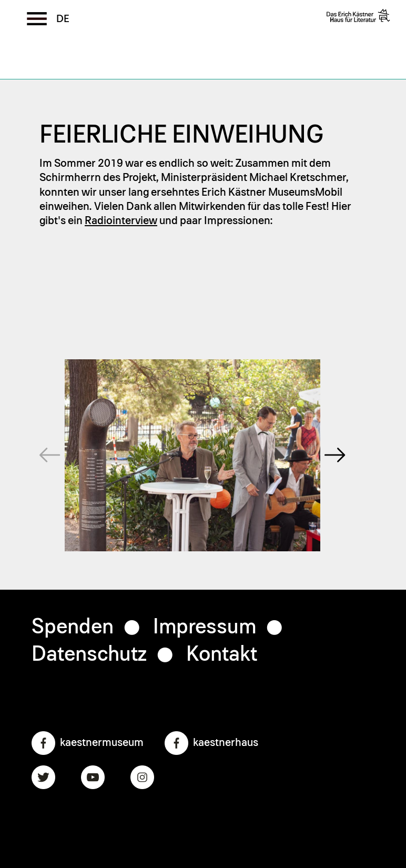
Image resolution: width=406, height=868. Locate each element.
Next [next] (335, 406)
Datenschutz (89, 654)
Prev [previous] (37, 406)
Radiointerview (121, 221)
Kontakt (222, 654)
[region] (192, 455)
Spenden (73, 627)
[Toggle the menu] (37, 18)
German (63, 19)
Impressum (205, 627)
